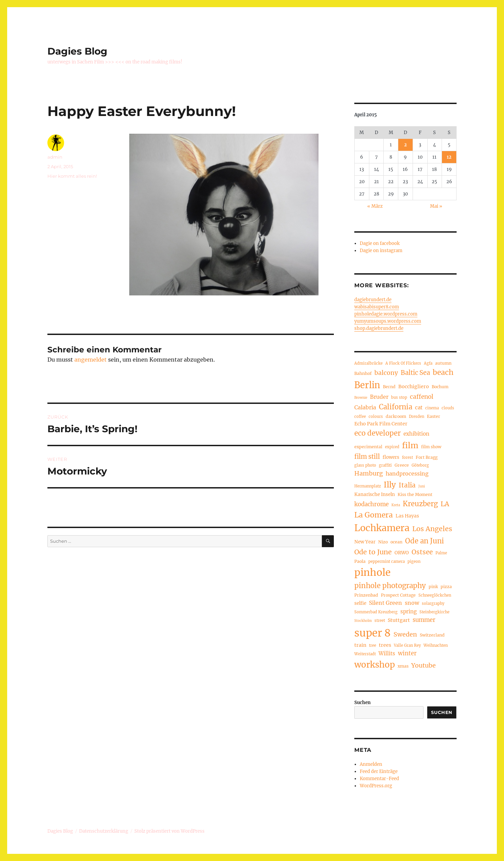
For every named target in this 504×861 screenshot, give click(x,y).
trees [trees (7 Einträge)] (385, 645)
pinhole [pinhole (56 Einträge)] (372, 572)
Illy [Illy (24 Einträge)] (390, 485)
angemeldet (91, 360)
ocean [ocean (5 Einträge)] (396, 542)
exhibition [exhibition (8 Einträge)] (416, 434)
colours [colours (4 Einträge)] (376, 417)
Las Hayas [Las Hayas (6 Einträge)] (407, 516)
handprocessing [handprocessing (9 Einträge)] (407, 473)
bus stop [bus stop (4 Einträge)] (399, 397)
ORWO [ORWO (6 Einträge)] (402, 553)
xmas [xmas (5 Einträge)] (403, 666)
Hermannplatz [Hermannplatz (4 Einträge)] (368, 486)
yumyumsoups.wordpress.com (388, 321)
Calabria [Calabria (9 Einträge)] (365, 407)
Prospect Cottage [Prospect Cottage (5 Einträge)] (398, 595)
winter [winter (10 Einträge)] (407, 653)
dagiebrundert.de (373, 300)
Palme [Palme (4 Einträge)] (441, 553)
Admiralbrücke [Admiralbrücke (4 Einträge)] (368, 363)
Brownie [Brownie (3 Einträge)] (361, 398)
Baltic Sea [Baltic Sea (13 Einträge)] (415, 373)
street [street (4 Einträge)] (380, 621)
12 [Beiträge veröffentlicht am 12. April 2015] (449, 157)
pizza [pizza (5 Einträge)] (446, 587)
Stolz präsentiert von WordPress (169, 831)
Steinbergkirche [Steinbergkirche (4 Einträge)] (434, 612)
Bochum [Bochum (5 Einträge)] (440, 387)
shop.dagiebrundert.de (379, 328)
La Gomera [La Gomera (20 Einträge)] (374, 515)
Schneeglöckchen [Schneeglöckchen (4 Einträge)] (435, 595)
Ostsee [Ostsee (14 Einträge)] (422, 552)
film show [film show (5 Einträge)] (431, 447)
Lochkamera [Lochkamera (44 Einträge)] (382, 528)
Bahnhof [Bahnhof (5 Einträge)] (363, 373)
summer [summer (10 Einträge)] (424, 620)
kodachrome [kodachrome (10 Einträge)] (372, 504)
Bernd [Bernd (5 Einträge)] (389, 387)
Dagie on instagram (381, 251)
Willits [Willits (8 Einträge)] (387, 653)
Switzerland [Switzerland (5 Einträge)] (432, 635)
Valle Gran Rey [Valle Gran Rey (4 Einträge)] (407, 645)
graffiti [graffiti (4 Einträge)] (385, 465)
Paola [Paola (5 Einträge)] (360, 561)
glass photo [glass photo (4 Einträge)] (365, 465)
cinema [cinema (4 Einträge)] (432, 408)
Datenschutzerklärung (104, 831)
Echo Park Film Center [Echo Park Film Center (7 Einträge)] (381, 424)
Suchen (362, 703)
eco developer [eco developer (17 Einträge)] (377, 433)
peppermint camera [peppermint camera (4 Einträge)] (387, 561)
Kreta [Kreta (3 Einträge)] (396, 505)
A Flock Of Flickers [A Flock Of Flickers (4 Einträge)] (403, 363)
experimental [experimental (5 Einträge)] (368, 447)
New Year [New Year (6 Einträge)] (365, 542)
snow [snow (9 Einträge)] (412, 603)
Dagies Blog (77, 51)
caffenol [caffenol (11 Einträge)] (422, 397)
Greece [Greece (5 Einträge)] (402, 465)
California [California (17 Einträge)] (396, 407)
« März (375, 206)
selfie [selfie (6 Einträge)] (360, 603)
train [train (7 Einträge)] (360, 645)
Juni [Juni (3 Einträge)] (422, 486)
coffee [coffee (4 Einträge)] (360, 417)
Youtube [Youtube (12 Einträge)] (424, 666)
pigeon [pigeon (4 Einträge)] (414, 561)
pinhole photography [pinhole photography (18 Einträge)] (390, 586)
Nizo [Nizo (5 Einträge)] (383, 542)
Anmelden (371, 764)
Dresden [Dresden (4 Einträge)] (417, 417)
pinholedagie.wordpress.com (386, 314)
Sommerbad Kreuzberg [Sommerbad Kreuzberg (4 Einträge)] (376, 612)
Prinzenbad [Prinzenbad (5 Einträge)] (366, 595)
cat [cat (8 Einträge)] (419, 407)
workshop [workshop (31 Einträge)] (375, 665)
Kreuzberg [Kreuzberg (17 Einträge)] (420, 504)
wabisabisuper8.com (377, 307)
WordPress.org (376, 786)
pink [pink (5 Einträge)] (433, 587)
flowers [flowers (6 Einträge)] (391, 457)
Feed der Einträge (379, 771)
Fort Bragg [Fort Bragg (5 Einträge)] (427, 457)
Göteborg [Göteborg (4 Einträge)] (420, 465)
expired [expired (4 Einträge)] (392, 447)
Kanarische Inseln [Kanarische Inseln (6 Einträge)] (375, 494)
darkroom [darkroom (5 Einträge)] (396, 416)
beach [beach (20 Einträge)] (443, 372)
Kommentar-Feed (379, 779)
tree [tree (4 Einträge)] (373, 645)
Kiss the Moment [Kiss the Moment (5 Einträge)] (415, 494)
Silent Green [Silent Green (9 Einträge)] (386, 603)
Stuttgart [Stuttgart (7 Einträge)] (399, 620)
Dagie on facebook (380, 243)
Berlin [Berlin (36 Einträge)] (367, 385)
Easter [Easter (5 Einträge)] (434, 416)
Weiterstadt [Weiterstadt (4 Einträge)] (365, 654)
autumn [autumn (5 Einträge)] (443, 363)
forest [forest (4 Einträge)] (407, 457)
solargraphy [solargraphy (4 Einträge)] (433, 603)
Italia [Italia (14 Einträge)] (407, 485)
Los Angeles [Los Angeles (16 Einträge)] (432, 529)
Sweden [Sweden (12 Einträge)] (405, 634)
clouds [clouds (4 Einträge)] (448, 408)
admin (55, 157)
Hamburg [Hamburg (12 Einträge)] (369, 473)
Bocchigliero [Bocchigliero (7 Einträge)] (414, 386)
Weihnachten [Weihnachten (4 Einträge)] (436, 645)
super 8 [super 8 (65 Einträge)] (373, 633)
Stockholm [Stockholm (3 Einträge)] (363, 621)
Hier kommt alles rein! (72, 176)
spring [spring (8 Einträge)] (409, 611)
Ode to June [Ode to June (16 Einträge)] (373, 552)
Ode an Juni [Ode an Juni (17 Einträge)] (425, 541)
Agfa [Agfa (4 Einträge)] (428, 363)
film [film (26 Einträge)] (410, 445)
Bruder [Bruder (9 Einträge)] (379, 397)
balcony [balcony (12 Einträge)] (386, 373)
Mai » (436, 206)
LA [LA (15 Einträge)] (445, 504)
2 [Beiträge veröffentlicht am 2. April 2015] (405, 145)
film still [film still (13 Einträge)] (367, 457)
